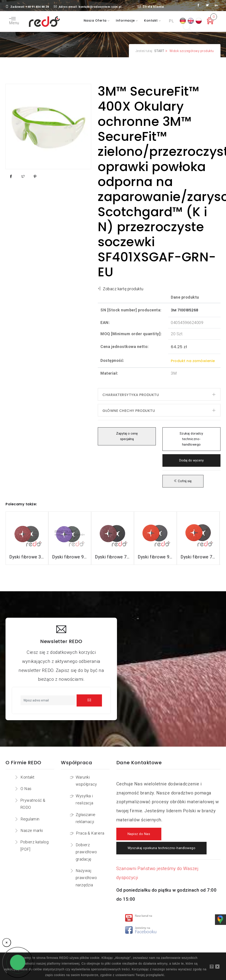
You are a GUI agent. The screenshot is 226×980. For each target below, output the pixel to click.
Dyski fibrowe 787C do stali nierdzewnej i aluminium (198, 557)
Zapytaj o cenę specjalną (127, 436)
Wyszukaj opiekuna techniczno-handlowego (162, 848)
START (159, 51)
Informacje (126, 20)
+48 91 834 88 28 (37, 7)
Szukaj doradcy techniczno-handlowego (191, 439)
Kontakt (151, 20)
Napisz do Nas (139, 834)
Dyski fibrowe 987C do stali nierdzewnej (155, 557)
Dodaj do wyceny (191, 460)
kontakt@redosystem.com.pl (100, 7)
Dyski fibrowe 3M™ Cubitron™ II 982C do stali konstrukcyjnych (27, 557)
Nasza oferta (96, 20)
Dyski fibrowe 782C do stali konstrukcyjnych (113, 557)
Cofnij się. (183, 481)
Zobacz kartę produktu (121, 289)
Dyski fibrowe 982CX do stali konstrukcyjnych (70, 557)
